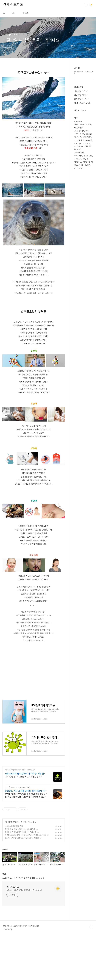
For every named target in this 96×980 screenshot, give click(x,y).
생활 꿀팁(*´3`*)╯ (81, 91)
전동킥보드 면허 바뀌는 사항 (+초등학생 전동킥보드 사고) (25, 914)
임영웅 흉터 (78, 121)
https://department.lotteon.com (18, 849)
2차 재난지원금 (79, 153)
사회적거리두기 (79, 134)
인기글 (84, 110)
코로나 (88, 143)
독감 (76, 168)
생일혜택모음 (87, 137)
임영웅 (86, 156)
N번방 (80, 168)
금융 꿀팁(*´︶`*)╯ (82, 99)
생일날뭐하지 (79, 165)
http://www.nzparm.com (15, 866)
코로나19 (89, 134)
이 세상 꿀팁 (79, 87)
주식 (87, 131)
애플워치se (78, 162)
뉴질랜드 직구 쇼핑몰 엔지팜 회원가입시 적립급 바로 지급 (26, 870)
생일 (91, 156)
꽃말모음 (81, 143)
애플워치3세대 (79, 125)
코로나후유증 (88, 140)
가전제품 (88, 125)
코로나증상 (81, 146)
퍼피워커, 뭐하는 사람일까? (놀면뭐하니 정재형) (22, 917)
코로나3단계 (78, 156)
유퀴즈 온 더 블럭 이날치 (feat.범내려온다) (20, 908)
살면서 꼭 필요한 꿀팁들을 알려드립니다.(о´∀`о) (24, 969)
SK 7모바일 (78, 140)
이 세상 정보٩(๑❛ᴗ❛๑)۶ (14, 901)
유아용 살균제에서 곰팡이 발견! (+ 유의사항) (21, 911)
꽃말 (76, 143)
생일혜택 (87, 165)
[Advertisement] (34, 507)
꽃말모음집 (78, 149)
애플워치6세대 (88, 162)
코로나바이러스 (79, 131)
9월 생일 (89, 146)
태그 (14, 13)
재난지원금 (78, 137)
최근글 (77, 110)
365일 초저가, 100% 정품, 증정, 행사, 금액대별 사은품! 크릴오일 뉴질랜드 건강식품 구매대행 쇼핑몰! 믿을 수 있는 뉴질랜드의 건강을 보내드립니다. (26, 874)
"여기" (20, 957)
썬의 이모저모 (13, 5)
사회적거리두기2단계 (81, 159)
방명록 (25, 13)
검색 (86, 5)
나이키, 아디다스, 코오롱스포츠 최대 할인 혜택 (24, 856)
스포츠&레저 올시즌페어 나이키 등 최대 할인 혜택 (25, 852)
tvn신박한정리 (79, 128)
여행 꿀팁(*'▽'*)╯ (81, 95)
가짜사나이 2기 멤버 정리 (14, 905)
